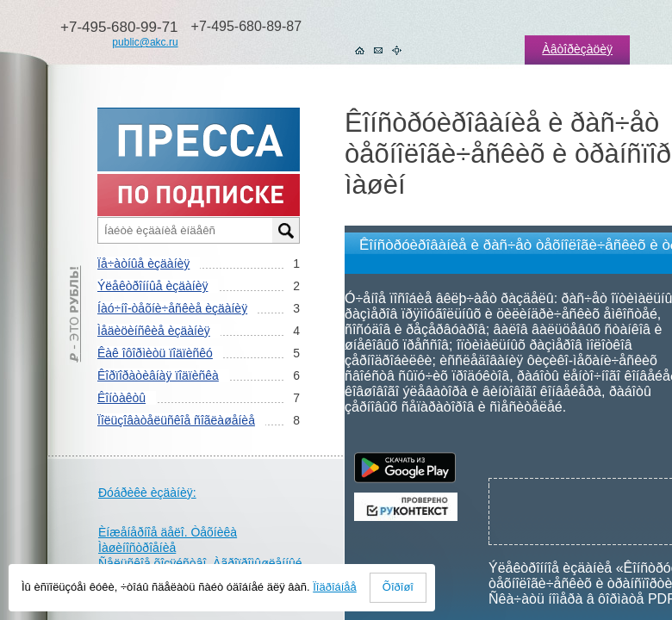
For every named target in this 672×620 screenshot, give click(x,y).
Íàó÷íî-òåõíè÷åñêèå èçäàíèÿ (172, 308)
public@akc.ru (145, 42)
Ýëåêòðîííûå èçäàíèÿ (152, 286)
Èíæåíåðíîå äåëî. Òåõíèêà (168, 532)
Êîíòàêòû (121, 398)
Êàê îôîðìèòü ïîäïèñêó (155, 353)
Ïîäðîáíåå (335, 587)
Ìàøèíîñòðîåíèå (137, 548)
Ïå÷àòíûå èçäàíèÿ (143, 263)
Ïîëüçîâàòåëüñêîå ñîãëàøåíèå (176, 420)
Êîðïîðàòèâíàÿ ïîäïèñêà (158, 375)
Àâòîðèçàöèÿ (577, 49)
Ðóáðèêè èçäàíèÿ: (147, 493)
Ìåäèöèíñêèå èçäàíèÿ (154, 331)
